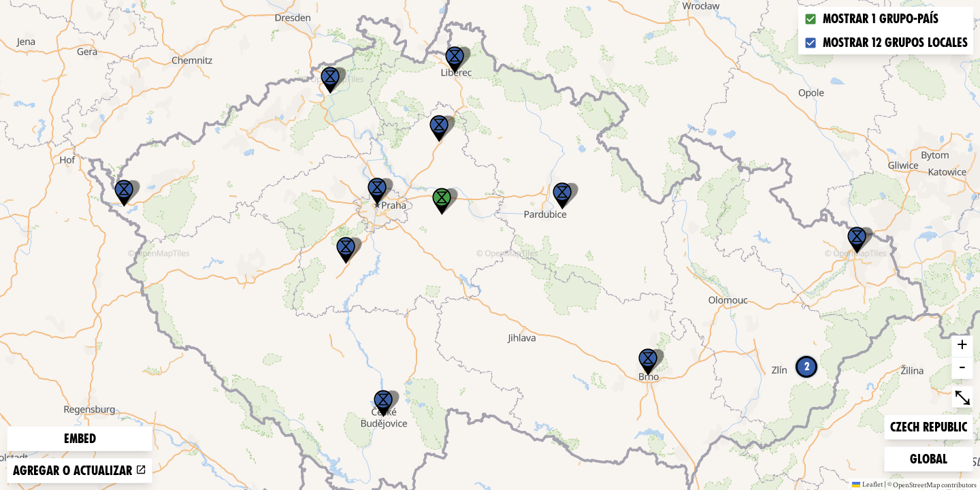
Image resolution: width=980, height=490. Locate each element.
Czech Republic (928, 426)
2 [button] (807, 366)
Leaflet (867, 484)
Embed (80, 439)
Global (932, 458)
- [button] (962, 368)
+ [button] (962, 346)
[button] (124, 193)
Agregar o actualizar (80, 471)
